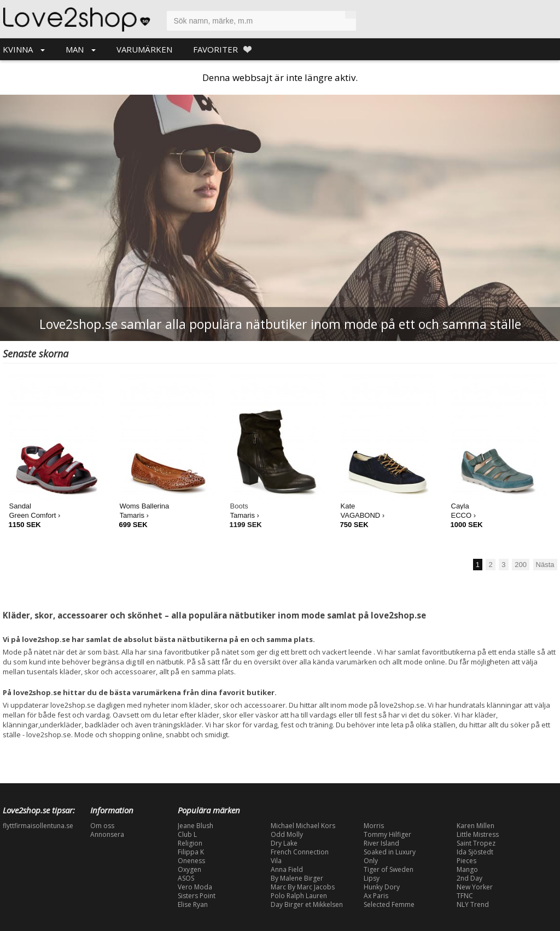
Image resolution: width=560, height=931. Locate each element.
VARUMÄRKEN (144, 49)
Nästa (545, 565)
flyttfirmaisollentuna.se (38, 826)
